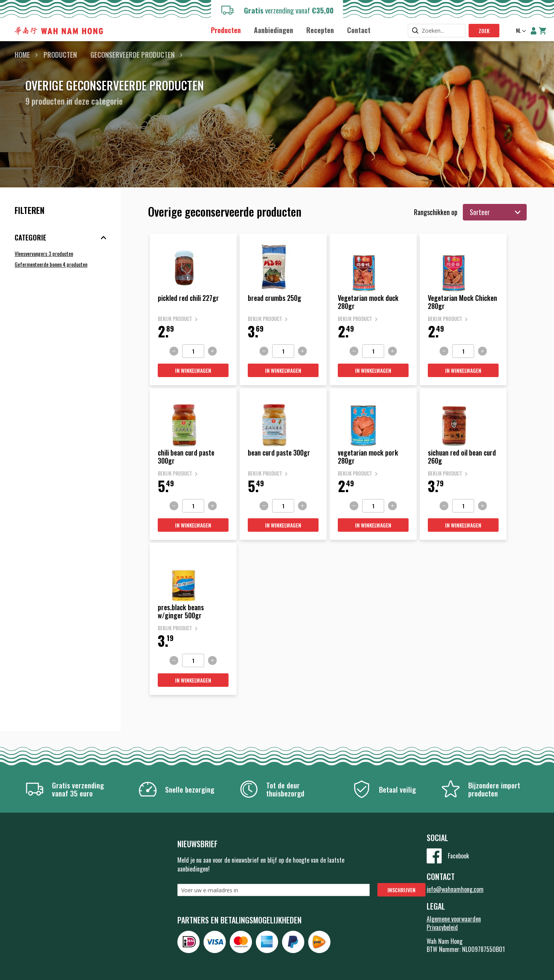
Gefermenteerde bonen (51, 264)
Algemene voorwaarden (454, 919)
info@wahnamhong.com (455, 889)
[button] (520, 31)
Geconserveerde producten (133, 55)
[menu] (290, 30)
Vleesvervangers (44, 253)
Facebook (458, 856)
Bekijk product (175, 319)
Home (22, 55)
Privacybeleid (442, 927)
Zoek (484, 31)
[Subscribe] (401, 890)
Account (534, 31)
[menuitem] (226, 30)
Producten (60, 55)
